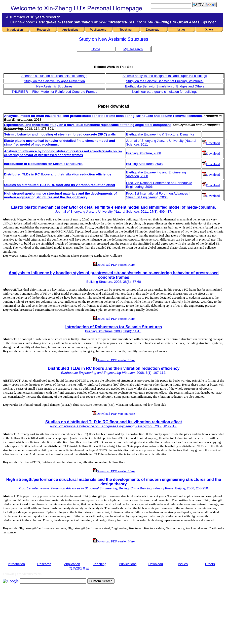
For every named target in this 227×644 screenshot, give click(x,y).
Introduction (16, 564)
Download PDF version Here (114, 265)
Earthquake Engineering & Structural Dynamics (160, 134)
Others (210, 564)
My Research (133, 49)
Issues (183, 564)
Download (211, 143)
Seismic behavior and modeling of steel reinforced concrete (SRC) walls (60, 134)
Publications (128, 564)
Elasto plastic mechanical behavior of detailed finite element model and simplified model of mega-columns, (113, 207)
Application (72, 564)
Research (44, 564)
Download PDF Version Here (114, 414)
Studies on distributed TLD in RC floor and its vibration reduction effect (60, 185)
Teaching (100, 564)
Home (96, 49)
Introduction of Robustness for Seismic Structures (113, 327)
